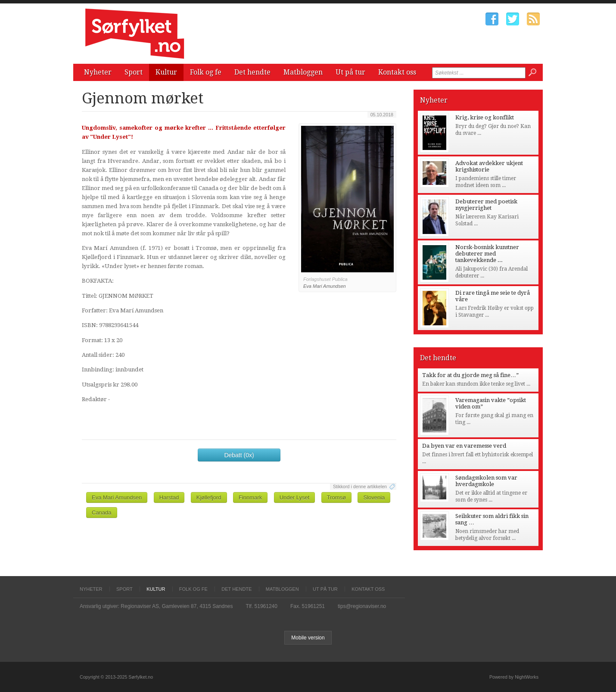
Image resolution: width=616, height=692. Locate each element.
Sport (134, 72)
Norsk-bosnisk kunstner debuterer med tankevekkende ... (487, 254)
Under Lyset (295, 497)
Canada (102, 513)
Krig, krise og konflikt (485, 117)
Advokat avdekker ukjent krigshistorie (489, 166)
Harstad (169, 497)
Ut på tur (350, 72)
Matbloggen (303, 72)
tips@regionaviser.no (362, 606)
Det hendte (252, 72)
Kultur (166, 72)
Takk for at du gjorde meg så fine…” (470, 375)
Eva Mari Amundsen (117, 497)
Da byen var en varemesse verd (464, 446)
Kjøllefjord (209, 497)
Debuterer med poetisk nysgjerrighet (486, 205)
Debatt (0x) (239, 455)
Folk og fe (206, 72)
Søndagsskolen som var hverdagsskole (486, 481)
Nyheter (98, 72)
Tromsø (336, 497)
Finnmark (250, 497)
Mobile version (308, 638)
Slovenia (374, 497)
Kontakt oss (397, 72)
